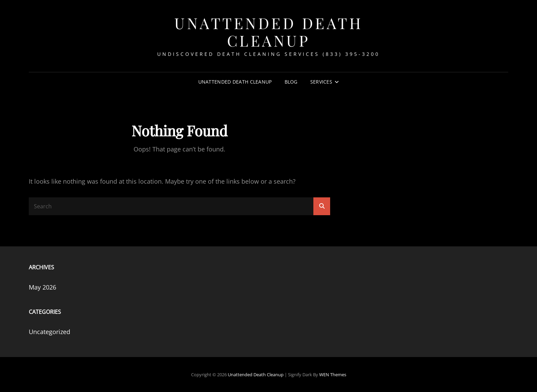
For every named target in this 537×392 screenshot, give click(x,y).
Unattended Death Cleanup (268, 32)
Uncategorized (49, 332)
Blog (291, 82)
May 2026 (42, 287)
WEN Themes (333, 375)
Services (321, 82)
